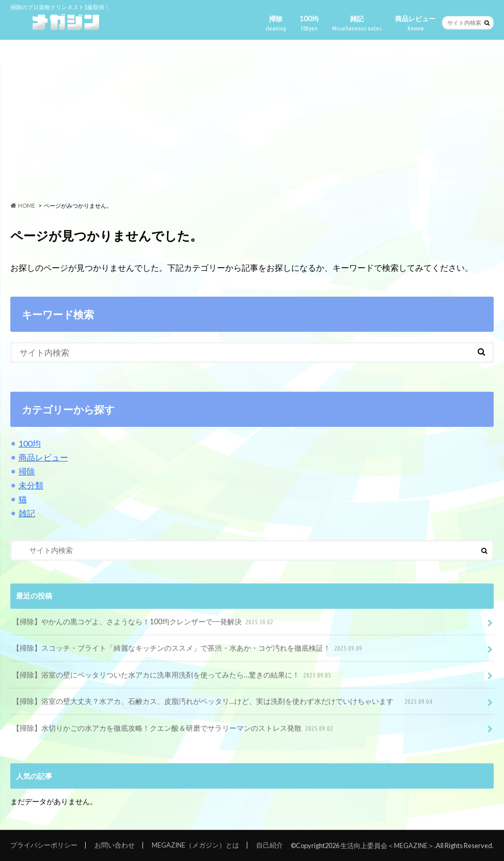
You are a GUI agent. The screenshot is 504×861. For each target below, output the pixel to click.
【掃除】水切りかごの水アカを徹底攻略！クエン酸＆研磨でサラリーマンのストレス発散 (174, 728)
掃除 (276, 24)
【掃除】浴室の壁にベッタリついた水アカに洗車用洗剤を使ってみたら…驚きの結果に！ (173, 675)
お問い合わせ (115, 845)
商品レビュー (415, 24)
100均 (309, 24)
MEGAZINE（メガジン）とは (195, 845)
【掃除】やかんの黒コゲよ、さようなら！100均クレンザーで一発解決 (144, 622)
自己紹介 (270, 845)
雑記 (357, 24)
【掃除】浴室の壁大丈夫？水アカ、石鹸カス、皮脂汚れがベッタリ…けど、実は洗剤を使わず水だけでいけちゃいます (223, 702)
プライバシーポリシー (44, 845)
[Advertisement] (252, 121)
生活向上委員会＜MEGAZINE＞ (387, 845)
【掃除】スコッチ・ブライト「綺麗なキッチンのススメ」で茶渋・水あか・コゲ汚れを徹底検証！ (188, 648)
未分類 (31, 485)
